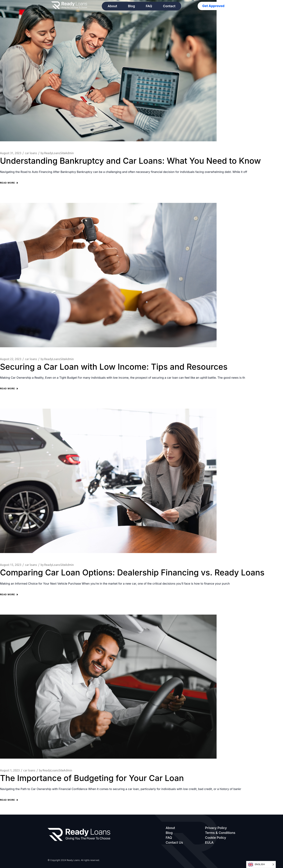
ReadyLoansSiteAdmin (57, 153)
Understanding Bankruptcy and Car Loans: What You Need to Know (130, 161)
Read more (9, 183)
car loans (31, 153)
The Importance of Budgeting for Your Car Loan (92, 778)
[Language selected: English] (261, 864)
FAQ (149, 6)
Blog (131, 6)
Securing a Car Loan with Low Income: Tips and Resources (114, 367)
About (112, 6)
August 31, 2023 (11, 153)
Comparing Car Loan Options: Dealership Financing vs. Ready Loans (132, 572)
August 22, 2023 (11, 359)
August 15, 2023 (11, 565)
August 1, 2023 (10, 770)
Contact (169, 6)
